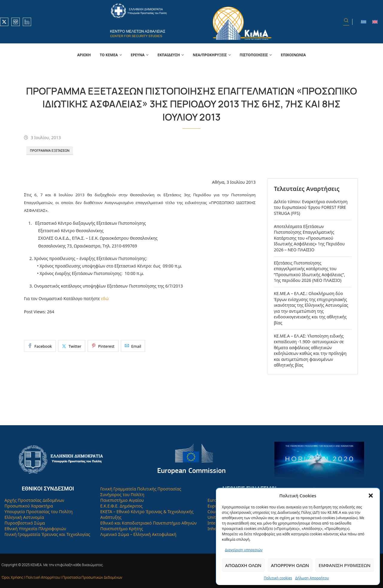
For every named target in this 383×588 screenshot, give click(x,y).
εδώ (105, 298)
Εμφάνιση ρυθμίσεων (345, 565)
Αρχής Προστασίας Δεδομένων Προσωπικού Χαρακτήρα (34, 503)
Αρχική (84, 55)
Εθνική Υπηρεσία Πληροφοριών (35, 529)
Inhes (213, 529)
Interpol (215, 523)
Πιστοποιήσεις (254, 55)
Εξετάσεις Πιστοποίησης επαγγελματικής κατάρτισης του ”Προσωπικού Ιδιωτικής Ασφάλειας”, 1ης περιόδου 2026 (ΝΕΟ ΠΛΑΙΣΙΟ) (309, 272)
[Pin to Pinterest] (103, 346)
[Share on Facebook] (40, 346)
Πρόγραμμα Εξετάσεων (50, 150)
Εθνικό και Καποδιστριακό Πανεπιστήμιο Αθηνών (148, 523)
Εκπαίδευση (169, 55)
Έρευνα (138, 55)
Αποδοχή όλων (243, 565)
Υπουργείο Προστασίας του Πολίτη (39, 512)
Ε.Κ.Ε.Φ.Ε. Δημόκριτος (121, 506)
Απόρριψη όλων (290, 565)
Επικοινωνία (293, 55)
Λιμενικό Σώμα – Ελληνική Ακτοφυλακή (138, 534)
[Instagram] (16, 22)
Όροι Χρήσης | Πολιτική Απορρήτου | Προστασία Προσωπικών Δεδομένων (62, 577)
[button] (371, 496)
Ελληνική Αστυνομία (24, 517)
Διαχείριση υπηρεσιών (244, 550)
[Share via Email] (133, 346)
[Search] (346, 22)
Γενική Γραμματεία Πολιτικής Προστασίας (141, 489)
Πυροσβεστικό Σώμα (25, 523)
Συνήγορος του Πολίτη (122, 494)
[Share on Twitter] (72, 346)
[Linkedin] (27, 22)
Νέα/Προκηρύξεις (210, 55)
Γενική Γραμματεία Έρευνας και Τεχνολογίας (47, 534)
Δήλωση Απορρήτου (312, 578)
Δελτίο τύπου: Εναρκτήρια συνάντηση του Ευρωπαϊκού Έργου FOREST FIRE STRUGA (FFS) (311, 207)
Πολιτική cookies (278, 578)
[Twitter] (4, 22)
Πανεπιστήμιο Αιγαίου (122, 500)
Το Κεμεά (109, 55)
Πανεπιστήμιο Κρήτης (122, 529)
